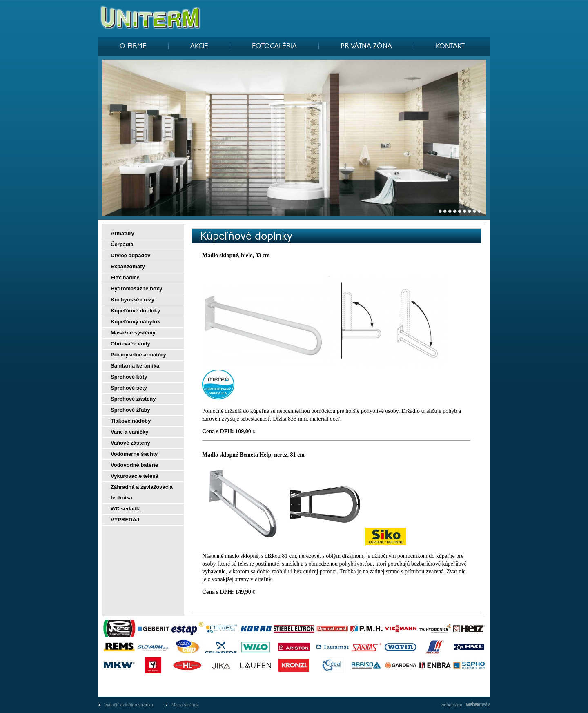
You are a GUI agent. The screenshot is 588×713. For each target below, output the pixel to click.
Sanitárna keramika (135, 366)
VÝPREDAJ (125, 520)
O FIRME (133, 46)
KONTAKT (450, 46)
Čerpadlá (122, 244)
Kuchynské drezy (133, 300)
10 (479, 213)
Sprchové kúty (129, 377)
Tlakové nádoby (131, 421)
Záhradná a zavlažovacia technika (142, 492)
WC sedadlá (126, 509)
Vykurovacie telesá (135, 476)
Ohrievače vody (130, 344)
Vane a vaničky (130, 432)
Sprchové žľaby (130, 410)
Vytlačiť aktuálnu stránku (129, 705)
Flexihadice (125, 277)
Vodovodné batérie (134, 465)
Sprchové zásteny (133, 399)
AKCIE (199, 46)
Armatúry (122, 233)
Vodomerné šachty (134, 454)
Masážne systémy (133, 333)
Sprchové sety (129, 388)
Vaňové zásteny (130, 443)
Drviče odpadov (131, 255)
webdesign (451, 705)
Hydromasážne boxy (136, 289)
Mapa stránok (185, 705)
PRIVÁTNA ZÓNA (366, 46)
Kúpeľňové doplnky (135, 311)
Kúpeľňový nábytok (135, 322)
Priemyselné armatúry (138, 355)
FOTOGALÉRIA (274, 46)
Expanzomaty (128, 266)
